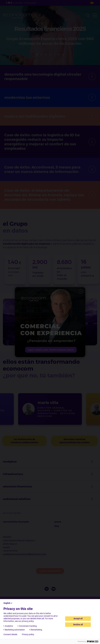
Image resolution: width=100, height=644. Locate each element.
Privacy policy (28, 634)
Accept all (78, 619)
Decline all (78, 625)
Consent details (10, 634)
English (8, 603)
